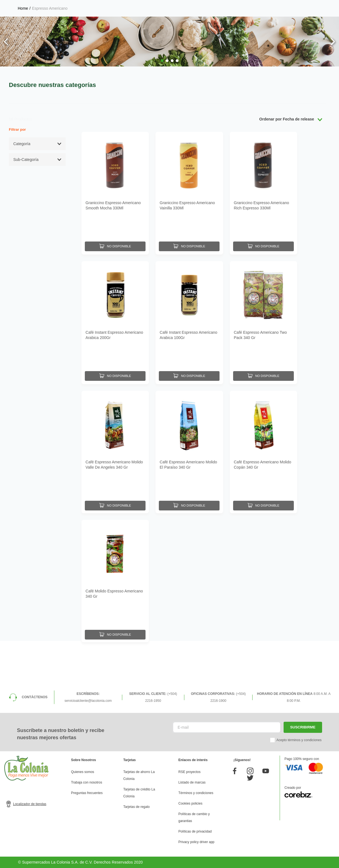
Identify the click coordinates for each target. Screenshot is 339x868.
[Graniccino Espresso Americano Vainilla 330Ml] (189, 193)
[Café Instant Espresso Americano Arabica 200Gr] (115, 322)
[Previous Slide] (6, 42)
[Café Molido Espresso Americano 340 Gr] (115, 580)
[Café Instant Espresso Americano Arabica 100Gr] (189, 322)
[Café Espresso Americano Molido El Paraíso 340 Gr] (189, 451)
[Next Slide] (333, 42)
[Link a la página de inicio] (23, 8)
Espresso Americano (50, 8)
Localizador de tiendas (30, 804)
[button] (162, 61)
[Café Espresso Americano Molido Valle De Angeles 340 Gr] (115, 451)
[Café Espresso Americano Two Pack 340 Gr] (263, 322)
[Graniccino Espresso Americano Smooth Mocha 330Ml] (115, 193)
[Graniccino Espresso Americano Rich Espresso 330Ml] (263, 193)
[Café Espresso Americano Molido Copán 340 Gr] (263, 451)
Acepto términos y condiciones (299, 740)
